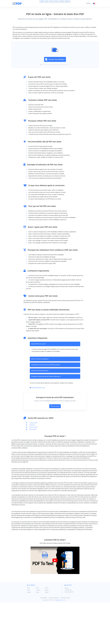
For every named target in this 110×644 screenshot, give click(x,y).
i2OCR (51, 1)
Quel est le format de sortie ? (55, 371)
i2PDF (42, 1)
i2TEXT (56, 1)
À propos (67, 610)
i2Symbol (38, 612)
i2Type (38, 614)
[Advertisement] (55, 469)
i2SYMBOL (62, 1)
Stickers (47, 614)
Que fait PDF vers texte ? (55, 344)
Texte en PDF (33, 423)
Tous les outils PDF (69, 614)
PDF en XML (33, 429)
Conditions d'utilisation (54, 620)
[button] (89, 3)
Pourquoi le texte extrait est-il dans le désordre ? (55, 376)
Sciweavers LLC (59, 622)
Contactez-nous (68, 612)
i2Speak (29, 614)
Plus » (68, 1)
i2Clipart (47, 612)
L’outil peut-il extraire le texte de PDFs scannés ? (55, 365)
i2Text (28, 612)
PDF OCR (32, 425)
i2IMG (47, 1)
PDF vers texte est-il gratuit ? (55, 359)
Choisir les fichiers (55, 59)
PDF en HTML (33, 427)
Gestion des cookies (65, 620)
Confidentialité (43, 620)
